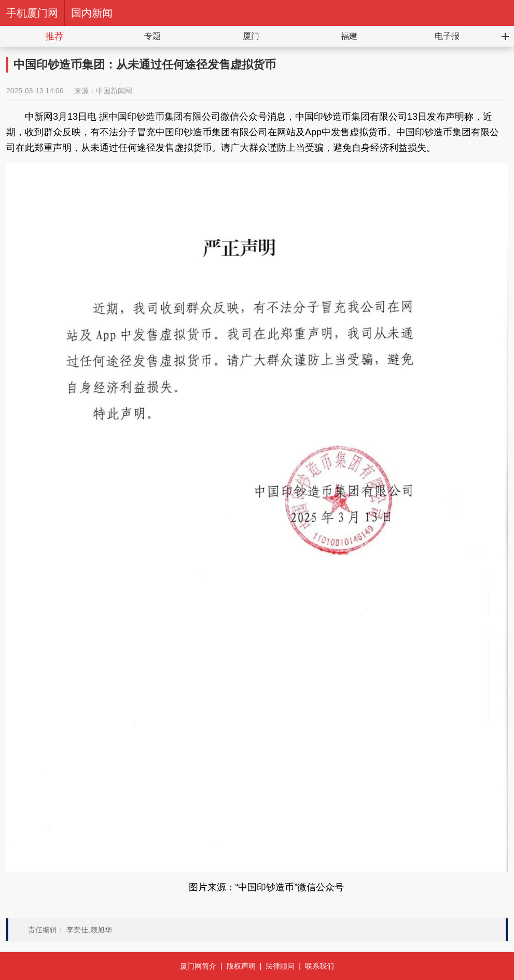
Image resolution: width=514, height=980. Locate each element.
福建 (349, 36)
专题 (152, 36)
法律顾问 (280, 966)
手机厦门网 (32, 13)
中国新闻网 (114, 91)
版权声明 (241, 966)
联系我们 (319, 966)
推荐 (54, 36)
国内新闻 (92, 13)
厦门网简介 (198, 966)
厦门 (251, 36)
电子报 (447, 36)
